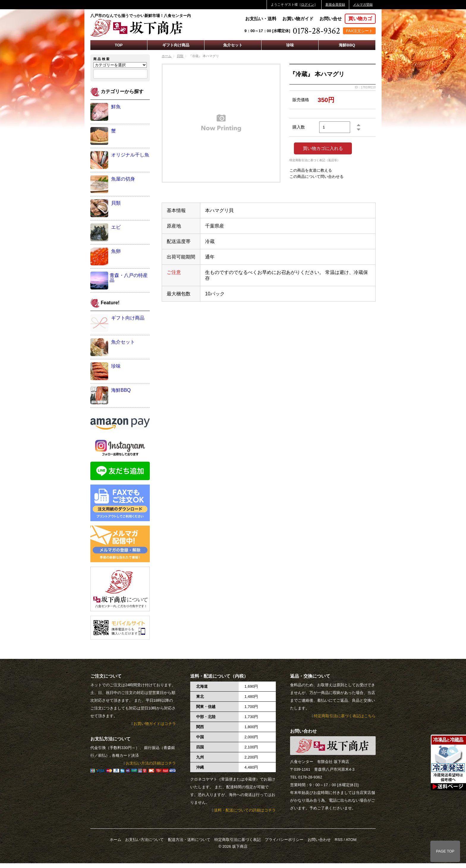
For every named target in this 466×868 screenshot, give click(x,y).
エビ (116, 227)
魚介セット (233, 45)
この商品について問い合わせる (317, 177)
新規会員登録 (335, 4)
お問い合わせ (319, 840)
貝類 (180, 56)
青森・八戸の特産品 (129, 278)
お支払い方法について (144, 840)
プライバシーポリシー (284, 840)
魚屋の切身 (123, 179)
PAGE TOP (445, 851)
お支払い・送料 (261, 19)
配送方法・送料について (189, 840)
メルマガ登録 (363, 4)
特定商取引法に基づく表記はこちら (345, 716)
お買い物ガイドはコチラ (155, 724)
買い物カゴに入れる (323, 148)
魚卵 (116, 251)
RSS (339, 840)
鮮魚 (116, 107)
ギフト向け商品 (176, 45)
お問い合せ (331, 19)
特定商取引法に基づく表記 (237, 840)
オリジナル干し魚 (130, 155)
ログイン (308, 4)
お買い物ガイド (298, 19)
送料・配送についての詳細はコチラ (245, 810)
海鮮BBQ (347, 45)
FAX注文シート (359, 31)
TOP (119, 45)
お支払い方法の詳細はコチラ (151, 763)
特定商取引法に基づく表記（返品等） (315, 160)
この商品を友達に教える (311, 170)
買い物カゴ (360, 19)
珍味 (290, 45)
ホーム (167, 56)
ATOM (351, 840)
